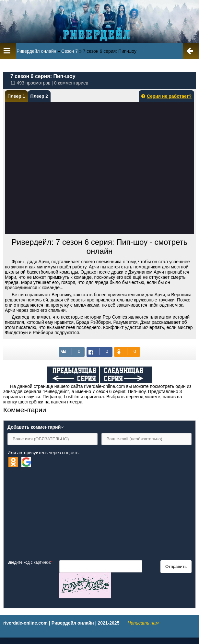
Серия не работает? (166, 96)
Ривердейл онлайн (36, 51)
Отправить (176, 566)
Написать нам (143, 623)
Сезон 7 (70, 51)
